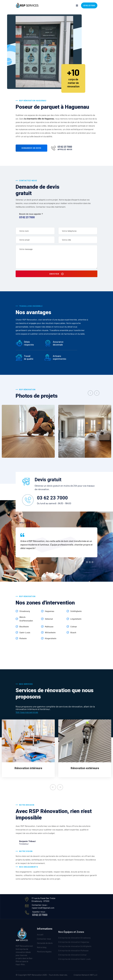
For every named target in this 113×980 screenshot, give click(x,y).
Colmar (74, 626)
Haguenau (50, 611)
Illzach (73, 632)
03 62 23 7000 (89, 5)
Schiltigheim (76, 611)
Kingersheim (51, 638)
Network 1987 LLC (89, 975)
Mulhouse (49, 626)
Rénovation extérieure (85, 768)
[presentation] (90, 393)
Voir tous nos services (27, 712)
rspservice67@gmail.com (43, 908)
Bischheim (24, 626)
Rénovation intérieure (28, 768)
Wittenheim (50, 632)
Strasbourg (25, 611)
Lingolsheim (76, 619)
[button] (84, 562)
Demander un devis (31, 148)
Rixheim (23, 638)
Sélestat (49, 619)
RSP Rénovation (35, 975)
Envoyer (57, 274)
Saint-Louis (25, 632)
